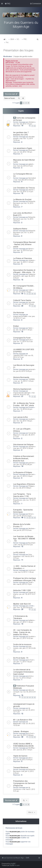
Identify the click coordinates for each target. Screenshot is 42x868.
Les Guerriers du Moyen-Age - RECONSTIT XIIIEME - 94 (24, 539)
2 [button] (24, 103)
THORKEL (32, 379)
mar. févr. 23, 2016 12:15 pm (23, 192)
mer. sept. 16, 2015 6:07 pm (23, 250)
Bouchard (32, 150)
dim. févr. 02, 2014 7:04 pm (23, 421)
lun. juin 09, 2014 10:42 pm (23, 371)
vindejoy (31, 260)
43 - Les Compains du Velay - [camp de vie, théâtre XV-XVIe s (22, 632)
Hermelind (32, 178)
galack (31, 164)
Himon (31, 249)
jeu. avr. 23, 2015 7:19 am (22, 292)
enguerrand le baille (20, 316)
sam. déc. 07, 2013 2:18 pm (23, 476)
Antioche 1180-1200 (22, 590)
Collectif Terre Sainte (22, 300)
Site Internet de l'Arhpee (23, 445)
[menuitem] (8, 3)
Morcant (31, 474)
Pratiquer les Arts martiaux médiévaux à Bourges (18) (25, 579)
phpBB (13, 864)
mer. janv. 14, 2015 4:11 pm (24, 317)
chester (31, 190)
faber (30, 328)
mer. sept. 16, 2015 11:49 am (23, 262)
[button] (29, 103)
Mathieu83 (17, 724)
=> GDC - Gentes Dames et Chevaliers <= (24, 567)
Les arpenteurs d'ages (23, 148)
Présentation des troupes (18, 50)
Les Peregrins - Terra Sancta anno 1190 (22, 495)
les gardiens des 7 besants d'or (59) (21, 134)
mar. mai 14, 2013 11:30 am (24, 572)
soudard (31, 419)
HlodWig (31, 748)
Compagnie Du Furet (22, 338)
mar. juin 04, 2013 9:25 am (22, 530)
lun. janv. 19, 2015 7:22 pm (25, 304)
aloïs (30, 758)
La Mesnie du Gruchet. (23, 199)
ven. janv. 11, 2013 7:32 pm (23, 662)
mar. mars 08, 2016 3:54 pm (24, 180)
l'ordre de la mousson (22, 644)
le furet (31, 660)
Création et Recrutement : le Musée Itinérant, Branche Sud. (24, 458)
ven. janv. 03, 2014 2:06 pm (23, 465)
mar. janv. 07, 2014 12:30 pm (23, 448)
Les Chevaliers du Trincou (24, 188)
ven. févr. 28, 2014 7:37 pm (23, 124)
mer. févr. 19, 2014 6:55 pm (23, 409)
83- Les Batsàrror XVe (23, 720)
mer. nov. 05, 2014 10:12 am (23, 356)
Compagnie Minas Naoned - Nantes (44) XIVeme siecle (24, 244)
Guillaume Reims (20, 229)
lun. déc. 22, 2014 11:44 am (23, 330)
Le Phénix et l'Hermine (23, 258)
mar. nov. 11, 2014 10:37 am (23, 342)
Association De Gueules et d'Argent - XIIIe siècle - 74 (24, 271)
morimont (32, 570)
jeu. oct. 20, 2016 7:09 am (23, 152)
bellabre (31, 620)
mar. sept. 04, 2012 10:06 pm (23, 735)
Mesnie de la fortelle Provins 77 (22, 525)
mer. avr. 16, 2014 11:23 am (24, 381)
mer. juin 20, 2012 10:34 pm (23, 760)
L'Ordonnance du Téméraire (20, 617)
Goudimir (32, 637)
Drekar (16, 326)
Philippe (31, 486)
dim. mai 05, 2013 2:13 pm (22, 584)
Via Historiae (19, 313)
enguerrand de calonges (22, 393)
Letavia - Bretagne (21, 731)
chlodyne (32, 122)
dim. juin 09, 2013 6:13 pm (22, 516)
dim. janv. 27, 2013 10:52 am (23, 638)
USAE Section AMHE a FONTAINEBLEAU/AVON (23, 745)
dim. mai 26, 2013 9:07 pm (24, 545)
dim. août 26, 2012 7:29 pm (23, 750)
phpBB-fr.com (15, 865)
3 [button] (26, 103)
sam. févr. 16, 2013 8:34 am (23, 608)
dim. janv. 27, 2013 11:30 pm (23, 622)
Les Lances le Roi (20, 417)
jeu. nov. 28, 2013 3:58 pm (22, 488)
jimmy (31, 676)
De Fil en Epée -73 (21, 658)
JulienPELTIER (18, 355)
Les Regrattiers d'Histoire (24, 484)
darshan (31, 528)
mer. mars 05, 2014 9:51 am (24, 394)
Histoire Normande (21, 377)
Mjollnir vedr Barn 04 (22, 604)
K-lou (30, 340)
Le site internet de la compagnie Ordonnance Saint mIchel (23, 672)
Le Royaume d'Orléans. (23, 472)
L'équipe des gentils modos (23, 56)
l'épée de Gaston (20, 756)
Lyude (30, 582)
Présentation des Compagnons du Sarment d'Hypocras (24, 783)
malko (31, 290)
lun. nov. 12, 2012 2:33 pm (22, 678)
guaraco (31, 463)
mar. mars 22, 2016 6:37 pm (23, 166)
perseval (31, 369)
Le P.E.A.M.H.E (19, 553)
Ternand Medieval (21, 767)
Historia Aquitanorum (22, 389)
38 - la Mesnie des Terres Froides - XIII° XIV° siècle (24, 404)
